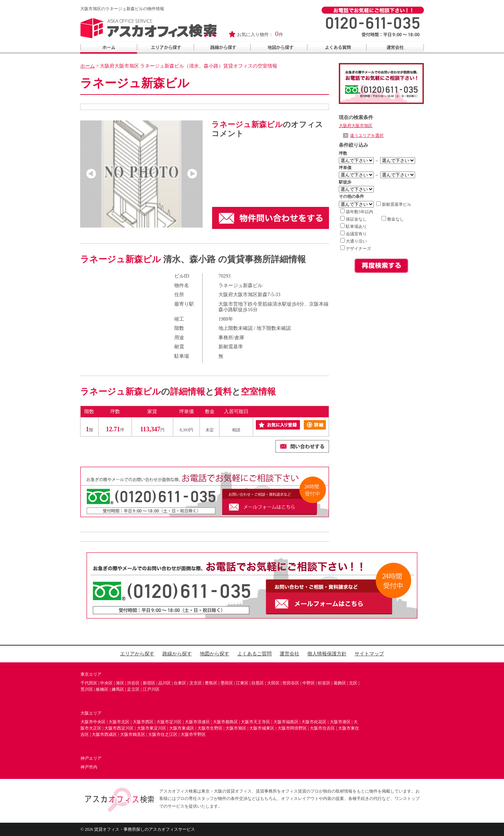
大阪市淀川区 (169, 722)
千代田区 (89, 683)
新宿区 (149, 683)
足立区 (133, 689)
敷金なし (393, 219)
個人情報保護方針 (327, 654)
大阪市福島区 (286, 722)
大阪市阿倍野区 (292, 728)
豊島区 (211, 683)
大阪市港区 (340, 722)
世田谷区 (291, 683)
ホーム (87, 66)
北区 (353, 683)
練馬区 (118, 689)
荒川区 (87, 689)
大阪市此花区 (314, 722)
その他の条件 (351, 196)
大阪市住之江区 (163, 734)
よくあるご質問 (254, 654)
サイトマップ (369, 654)
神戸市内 (89, 767)
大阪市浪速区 (197, 722)
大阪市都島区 (225, 722)
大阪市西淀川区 (119, 728)
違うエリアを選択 (367, 135)
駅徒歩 (345, 182)
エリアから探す (137, 654)
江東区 (242, 683)
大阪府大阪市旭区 (356, 126)
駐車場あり (353, 227)
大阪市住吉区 (322, 728)
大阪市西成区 (104, 734)
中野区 (309, 683)
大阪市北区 (119, 722)
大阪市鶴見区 (133, 734)
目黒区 (258, 683)
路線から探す (177, 654)
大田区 (273, 683)
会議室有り (353, 234)
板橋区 (102, 689)
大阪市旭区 (236, 728)
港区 (120, 683)
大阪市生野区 (210, 728)
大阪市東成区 (182, 728)
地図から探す (215, 654)
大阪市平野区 (193, 734)
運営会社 (289, 654)
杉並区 (324, 683)
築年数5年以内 (357, 212)
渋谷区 (133, 683)
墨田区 (227, 683)
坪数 (343, 153)
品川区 (164, 683)
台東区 (180, 683)
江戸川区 (151, 689)
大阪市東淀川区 (152, 728)
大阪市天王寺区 (255, 722)
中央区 (106, 683)
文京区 (196, 683)
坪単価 (345, 168)
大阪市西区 (143, 722)
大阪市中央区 (93, 722)
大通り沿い (353, 241)
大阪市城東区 (262, 728)
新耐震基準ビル (394, 204)
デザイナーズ (356, 249)
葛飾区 (340, 683)
